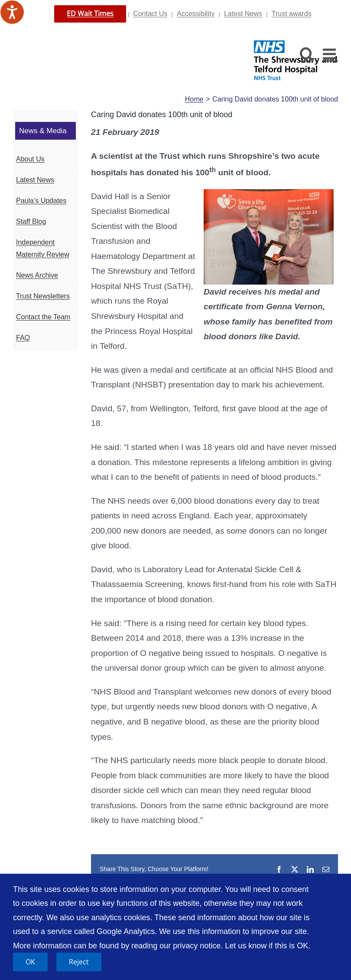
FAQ (23, 338)
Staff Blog (31, 221)
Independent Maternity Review (43, 249)
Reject (79, 962)
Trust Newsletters (43, 296)
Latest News (243, 14)
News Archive (37, 275)
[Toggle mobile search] (307, 54)
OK (30, 962)
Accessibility (196, 14)
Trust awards (292, 14)
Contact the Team (43, 317)
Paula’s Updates (41, 201)
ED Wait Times (90, 13)
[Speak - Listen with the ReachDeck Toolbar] (12, 12)
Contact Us (150, 14)
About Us (30, 159)
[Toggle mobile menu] (330, 54)
